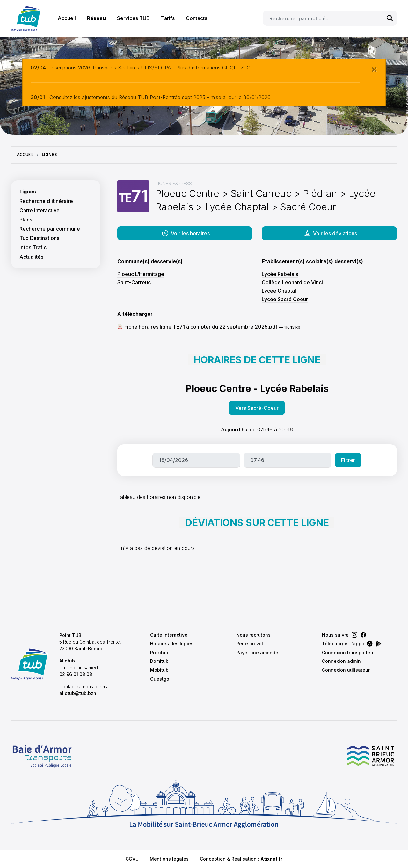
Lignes (28, 192)
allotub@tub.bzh (78, 693)
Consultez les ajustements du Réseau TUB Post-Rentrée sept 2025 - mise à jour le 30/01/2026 (160, 97)
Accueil (67, 18)
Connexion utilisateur (346, 670)
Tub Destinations (39, 238)
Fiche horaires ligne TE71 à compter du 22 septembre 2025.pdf (201, 327)
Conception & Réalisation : (241, 859)
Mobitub (159, 670)
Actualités (31, 257)
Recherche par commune (50, 229)
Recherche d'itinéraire (46, 201)
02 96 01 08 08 (76, 674)
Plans (26, 220)
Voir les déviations (330, 233)
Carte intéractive (169, 635)
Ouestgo (160, 679)
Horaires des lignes (172, 644)
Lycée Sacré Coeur (285, 299)
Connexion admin (341, 661)
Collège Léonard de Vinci (292, 282)
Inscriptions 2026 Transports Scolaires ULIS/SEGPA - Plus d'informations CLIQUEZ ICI (151, 68)
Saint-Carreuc (134, 282)
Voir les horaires (186, 233)
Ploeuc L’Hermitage (141, 274)
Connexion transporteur (348, 652)
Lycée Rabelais (280, 274)
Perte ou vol (250, 644)
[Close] (374, 69)
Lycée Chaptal (279, 291)
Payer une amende (257, 652)
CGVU (132, 859)
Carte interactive (40, 210)
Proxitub (159, 652)
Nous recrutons (253, 635)
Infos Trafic (33, 247)
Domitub (159, 661)
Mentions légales (169, 859)
